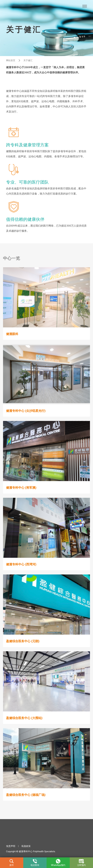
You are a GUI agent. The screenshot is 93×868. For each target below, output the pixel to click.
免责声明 (11, 846)
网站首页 (11, 60)
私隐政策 (26, 846)
